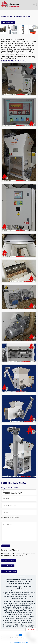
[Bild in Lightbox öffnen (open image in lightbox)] (19, 79)
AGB (3, 636)
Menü (34, 4)
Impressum (18, 636)
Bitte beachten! (9, 636)
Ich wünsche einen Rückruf (10, 517)
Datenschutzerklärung (7, 638)
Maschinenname (7, 491)
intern (16, 638)
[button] (8, 22)
